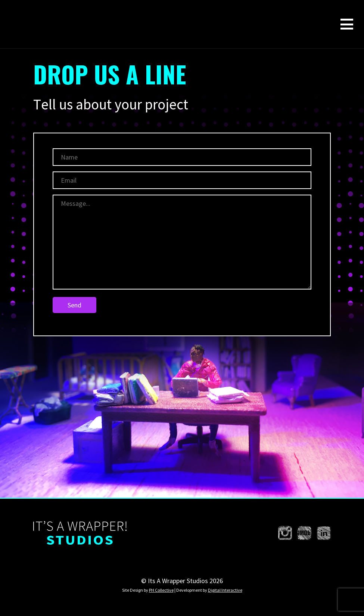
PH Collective (161, 590)
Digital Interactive (225, 590)
